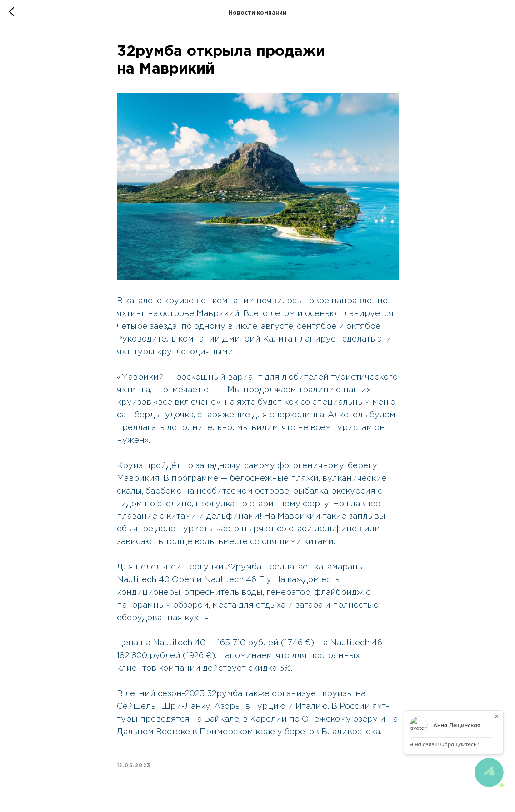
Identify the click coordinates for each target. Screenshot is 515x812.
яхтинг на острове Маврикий (178, 314)
